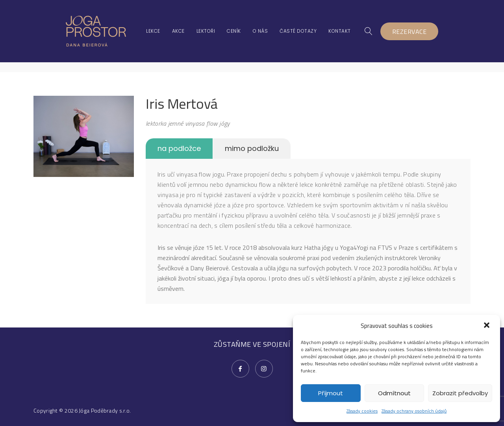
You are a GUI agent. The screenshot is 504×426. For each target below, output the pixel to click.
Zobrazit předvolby (460, 393)
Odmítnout (394, 393)
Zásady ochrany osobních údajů (414, 411)
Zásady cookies (362, 411)
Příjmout (331, 393)
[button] (487, 326)
